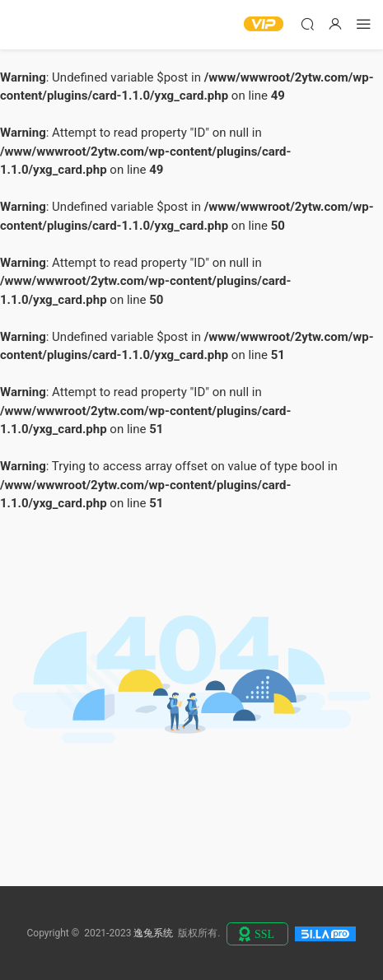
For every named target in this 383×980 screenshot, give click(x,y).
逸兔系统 (37, 25)
